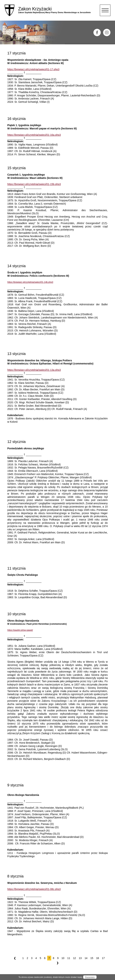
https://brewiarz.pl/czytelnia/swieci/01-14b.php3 (30, 282)
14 (86, 958)
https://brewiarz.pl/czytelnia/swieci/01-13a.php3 (34, 370)
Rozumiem (90, 977)
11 (69, 958)
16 (98, 958)
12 (74, 958)
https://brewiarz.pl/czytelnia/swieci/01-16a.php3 (34, 135)
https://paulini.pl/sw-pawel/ (20, 630)
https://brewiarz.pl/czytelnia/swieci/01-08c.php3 (34, 889)
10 (63, 958)
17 (103, 958)
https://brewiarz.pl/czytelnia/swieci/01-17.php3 (33, 69)
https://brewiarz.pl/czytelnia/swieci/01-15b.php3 (34, 184)
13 (80, 958)
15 (92, 958)
